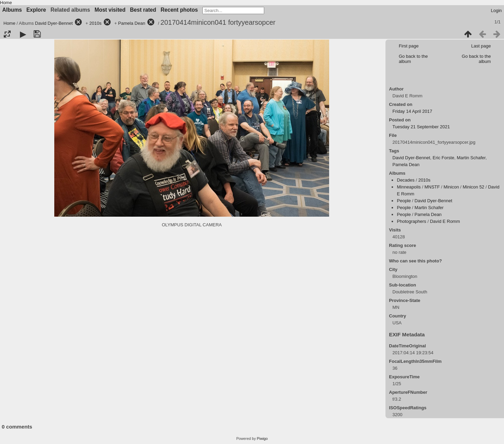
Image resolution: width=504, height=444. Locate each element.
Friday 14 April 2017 (412, 111)
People (404, 201)
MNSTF (432, 187)
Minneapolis (409, 187)
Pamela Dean (132, 23)
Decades (406, 180)
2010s (95, 23)
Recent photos (179, 10)
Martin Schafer (471, 158)
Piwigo (262, 438)
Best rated (143, 10)
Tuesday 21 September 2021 (421, 127)
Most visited (110, 10)
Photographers (411, 221)
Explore (36, 10)
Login (496, 10)
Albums (12, 10)
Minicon (451, 187)
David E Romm (445, 221)
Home (6, 3)
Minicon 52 (474, 187)
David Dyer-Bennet (54, 23)
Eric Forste (443, 158)
